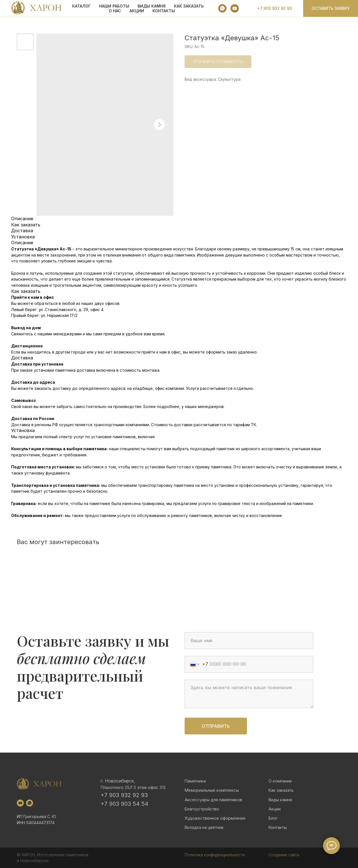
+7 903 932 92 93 (124, 795)
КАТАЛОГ (81, 6)
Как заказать (281, 790)
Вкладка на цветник (204, 827)
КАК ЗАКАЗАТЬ (189, 6)
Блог (273, 818)
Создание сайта (284, 855)
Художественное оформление (215, 818)
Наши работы (114, 6)
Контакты (164, 11)
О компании (280, 781)
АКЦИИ (137, 11)
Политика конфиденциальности (215, 855)
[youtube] (235, 8)
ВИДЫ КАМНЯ (152, 6)
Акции (275, 809)
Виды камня (280, 800)
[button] (331, 8)
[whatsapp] (222, 8)
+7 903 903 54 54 (124, 804)
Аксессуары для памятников (213, 800)
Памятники (195, 781)
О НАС (115, 11)
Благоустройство (202, 809)
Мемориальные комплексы (212, 790)
